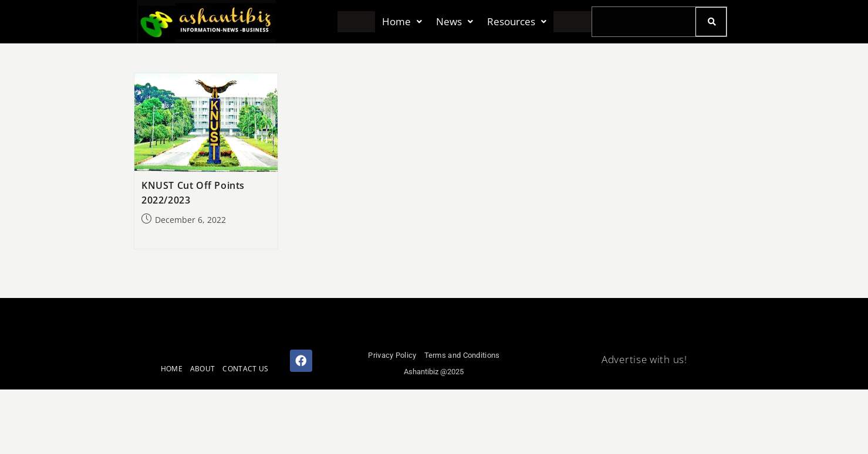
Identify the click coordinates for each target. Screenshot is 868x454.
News (455, 22)
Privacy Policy (392, 355)
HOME (172, 369)
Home (402, 22)
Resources (517, 22)
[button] (402, 22)
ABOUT (203, 369)
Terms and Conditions (462, 355)
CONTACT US (245, 369)
